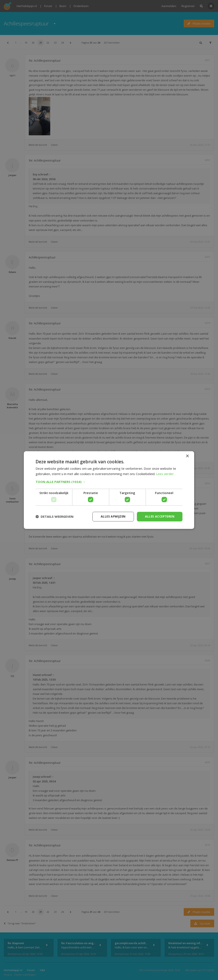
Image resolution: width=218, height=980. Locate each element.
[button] (109, 482)
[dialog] (109, 490)
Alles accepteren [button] (159, 516)
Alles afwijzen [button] (112, 516)
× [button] (187, 456)
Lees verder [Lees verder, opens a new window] (165, 474)
